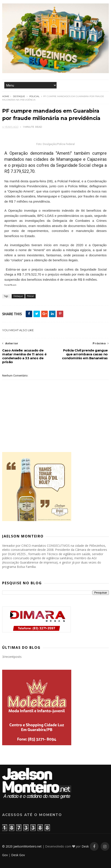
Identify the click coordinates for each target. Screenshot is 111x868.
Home (6, 96)
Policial (34, 96)
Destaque (19, 96)
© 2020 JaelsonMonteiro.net (22, 846)
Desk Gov (18, 855)
